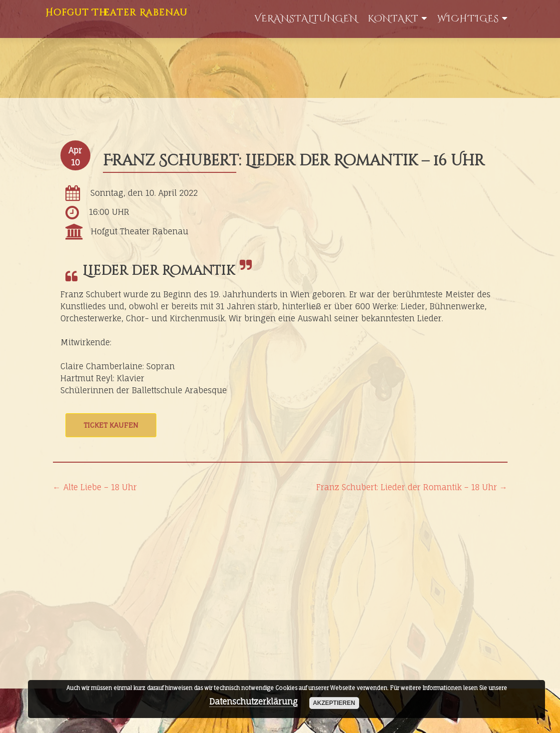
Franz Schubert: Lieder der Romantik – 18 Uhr (412, 487)
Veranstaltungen (306, 19)
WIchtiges (468, 19)
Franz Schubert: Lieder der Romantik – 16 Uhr (294, 161)
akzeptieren (334, 703)
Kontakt (393, 19)
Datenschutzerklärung (254, 702)
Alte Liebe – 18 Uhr (95, 487)
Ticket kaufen (111, 425)
